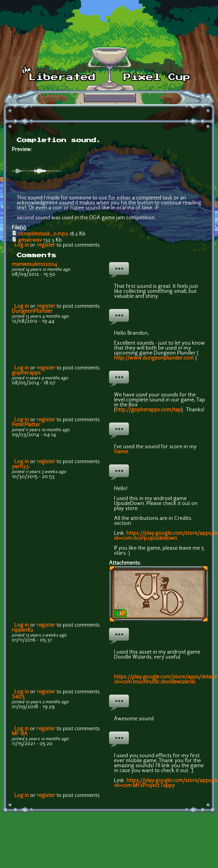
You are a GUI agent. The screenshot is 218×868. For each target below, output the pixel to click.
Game (121, 452)
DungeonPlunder (32, 311)
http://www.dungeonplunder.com (154, 358)
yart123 (20, 467)
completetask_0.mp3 (43, 234)
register (46, 245)
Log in (22, 245)
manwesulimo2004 (34, 265)
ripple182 (23, 630)
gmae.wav (30, 240)
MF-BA (20, 734)
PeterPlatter (26, 425)
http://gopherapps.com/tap (148, 410)
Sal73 (18, 697)
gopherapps (26, 373)
